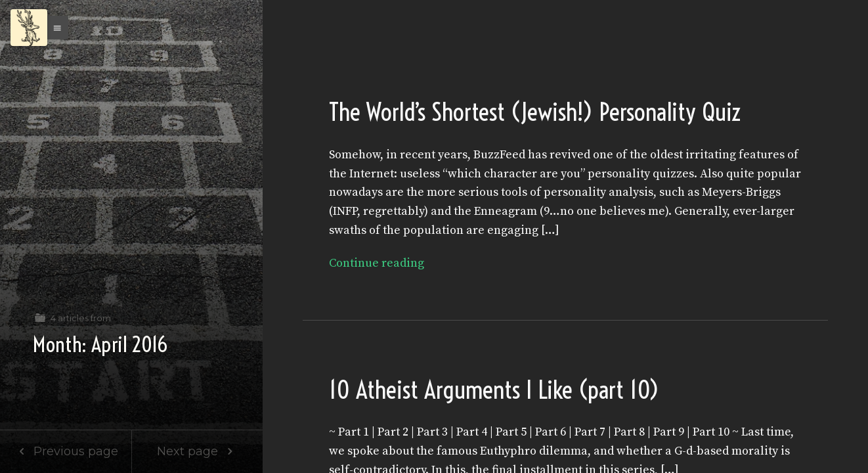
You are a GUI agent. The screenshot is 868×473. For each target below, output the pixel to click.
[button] (54, 28)
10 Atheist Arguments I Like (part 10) (494, 390)
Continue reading (377, 263)
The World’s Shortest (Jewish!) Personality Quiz (535, 112)
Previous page (65, 451)
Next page (197, 451)
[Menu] (29, 28)
